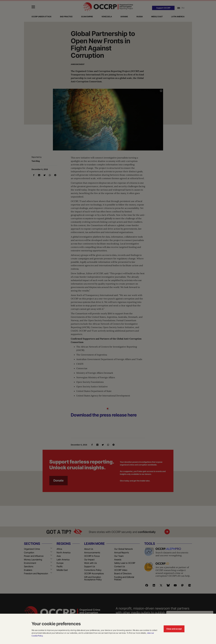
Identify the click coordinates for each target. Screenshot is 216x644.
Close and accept (174, 629)
